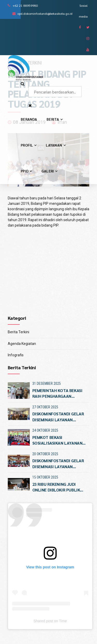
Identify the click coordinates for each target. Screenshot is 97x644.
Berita (54, 119)
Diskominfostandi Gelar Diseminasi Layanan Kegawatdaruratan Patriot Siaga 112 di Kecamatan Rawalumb (58, 417)
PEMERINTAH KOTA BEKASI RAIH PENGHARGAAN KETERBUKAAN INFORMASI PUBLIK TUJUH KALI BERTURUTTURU (57, 393)
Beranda (29, 119)
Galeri (49, 171)
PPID (26, 171)
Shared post (43, 621)
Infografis (16, 355)
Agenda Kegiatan (22, 344)
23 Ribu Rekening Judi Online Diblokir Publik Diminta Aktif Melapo (56, 487)
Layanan (56, 145)
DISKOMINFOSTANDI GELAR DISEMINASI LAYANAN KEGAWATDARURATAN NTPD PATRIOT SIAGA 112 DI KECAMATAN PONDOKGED (59, 464)
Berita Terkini (18, 332)
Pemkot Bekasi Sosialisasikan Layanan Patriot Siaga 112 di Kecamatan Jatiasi (57, 440)
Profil (28, 145)
